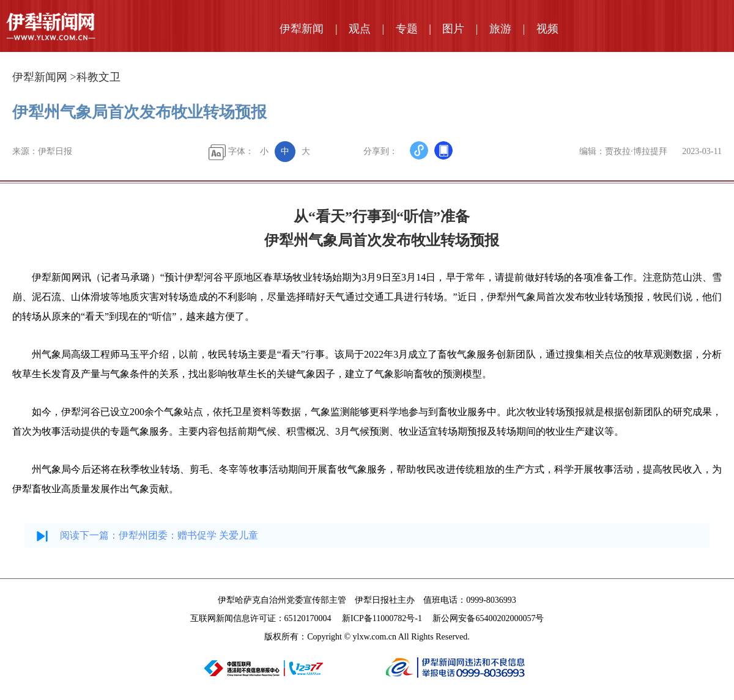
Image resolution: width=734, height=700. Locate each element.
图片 (453, 29)
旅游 (500, 29)
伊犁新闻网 (40, 77)
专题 (407, 29)
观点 (360, 29)
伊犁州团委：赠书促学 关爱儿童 (188, 535)
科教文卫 (98, 77)
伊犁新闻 (302, 29)
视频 (547, 29)
